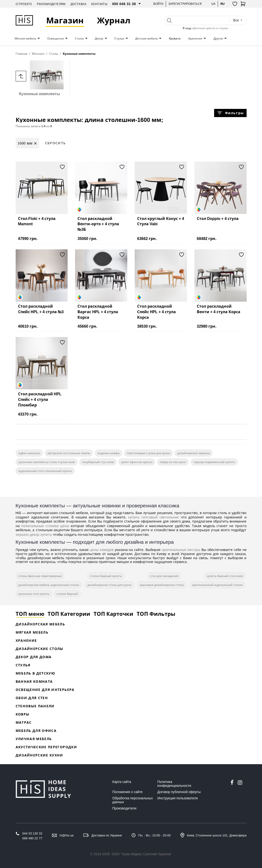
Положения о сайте (128, 792)
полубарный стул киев (98, 462)
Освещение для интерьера (45, 690)
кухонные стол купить (34, 594)
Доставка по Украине (107, 835)
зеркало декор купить (34, 534)
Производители (124, 808)
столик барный (67, 594)
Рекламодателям (51, 4)
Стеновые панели (35, 706)
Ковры (23, 714)
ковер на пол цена (173, 462)
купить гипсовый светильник (153, 517)
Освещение (56, 39)
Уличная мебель (34, 739)
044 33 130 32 (32, 833)
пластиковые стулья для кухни (148, 453)
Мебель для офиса (36, 731)
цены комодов (102, 550)
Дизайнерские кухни (39, 755)
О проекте (24, 4)
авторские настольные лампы (69, 453)
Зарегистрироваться (185, 4)
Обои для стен (32, 698)
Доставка (78, 4)
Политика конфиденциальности (174, 784)
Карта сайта (122, 782)
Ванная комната (34, 681)
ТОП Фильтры (156, 614)
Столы (79, 39)
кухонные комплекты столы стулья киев (47, 462)
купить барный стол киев (225, 576)
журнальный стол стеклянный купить (45, 471)
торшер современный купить (214, 462)
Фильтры (230, 113)
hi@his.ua (67, 835)
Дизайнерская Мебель (40, 624)
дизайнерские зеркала (194, 453)
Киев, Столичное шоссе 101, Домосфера (217, 835)
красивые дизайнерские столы (162, 585)
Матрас (24, 722)
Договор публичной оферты (179, 792)
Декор (99, 39)
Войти (158, 4)
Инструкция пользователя (178, 798)
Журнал (114, 20)
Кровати (175, 39)
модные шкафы (109, 453)
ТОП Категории (69, 614)
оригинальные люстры (181, 550)
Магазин (65, 20)
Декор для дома (34, 657)
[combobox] (238, 20)
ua (213, 4)
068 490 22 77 (32, 838)
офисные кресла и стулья (210, 28)
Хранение (195, 39)
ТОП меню (30, 614)
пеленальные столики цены (45, 526)
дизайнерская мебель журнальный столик (49, 585)
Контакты (99, 4)
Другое (218, 39)
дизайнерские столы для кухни (109, 585)
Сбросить (55, 143)
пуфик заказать (29, 453)
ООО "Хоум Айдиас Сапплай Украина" (142, 854)
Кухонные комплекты (40, 78)
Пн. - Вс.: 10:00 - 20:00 (154, 835)
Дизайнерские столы (40, 649)
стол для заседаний (164, 576)
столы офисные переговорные (40, 576)
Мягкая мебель (26, 39)
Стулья (119, 39)
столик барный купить (106, 576)
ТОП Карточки (113, 614)
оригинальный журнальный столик (217, 585)
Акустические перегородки (46, 747)
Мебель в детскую (35, 673)
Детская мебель (147, 39)
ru (222, 4)
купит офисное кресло (137, 462)
